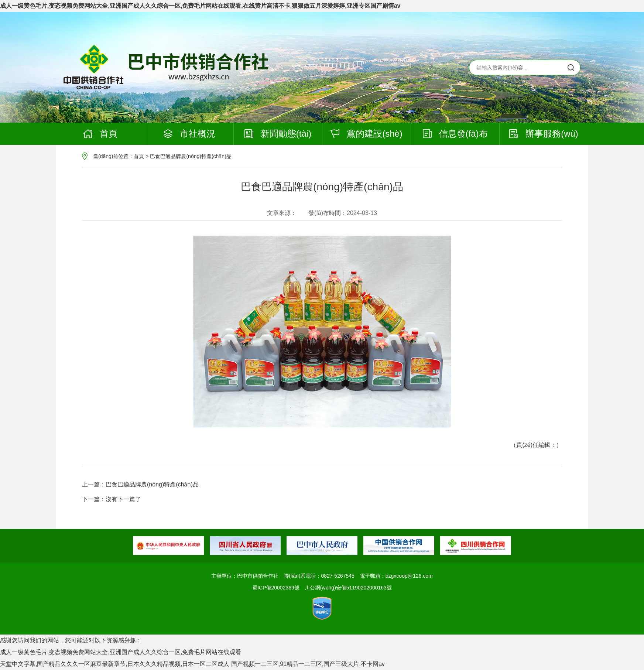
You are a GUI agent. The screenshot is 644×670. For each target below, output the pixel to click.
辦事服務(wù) (544, 134)
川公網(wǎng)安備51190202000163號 (348, 588)
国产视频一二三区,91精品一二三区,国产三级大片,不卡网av (308, 664)
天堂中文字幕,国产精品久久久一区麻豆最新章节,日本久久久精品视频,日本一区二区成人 (115, 664)
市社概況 (189, 134)
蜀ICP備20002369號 (276, 588)
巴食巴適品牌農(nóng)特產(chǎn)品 (191, 156)
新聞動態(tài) (278, 134)
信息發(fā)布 (455, 134)
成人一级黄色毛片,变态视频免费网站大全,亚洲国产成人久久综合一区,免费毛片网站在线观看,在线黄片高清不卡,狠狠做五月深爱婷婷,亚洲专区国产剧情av (200, 6)
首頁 (100, 134)
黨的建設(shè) (366, 134)
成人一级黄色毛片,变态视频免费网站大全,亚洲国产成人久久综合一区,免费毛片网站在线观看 (121, 652)
